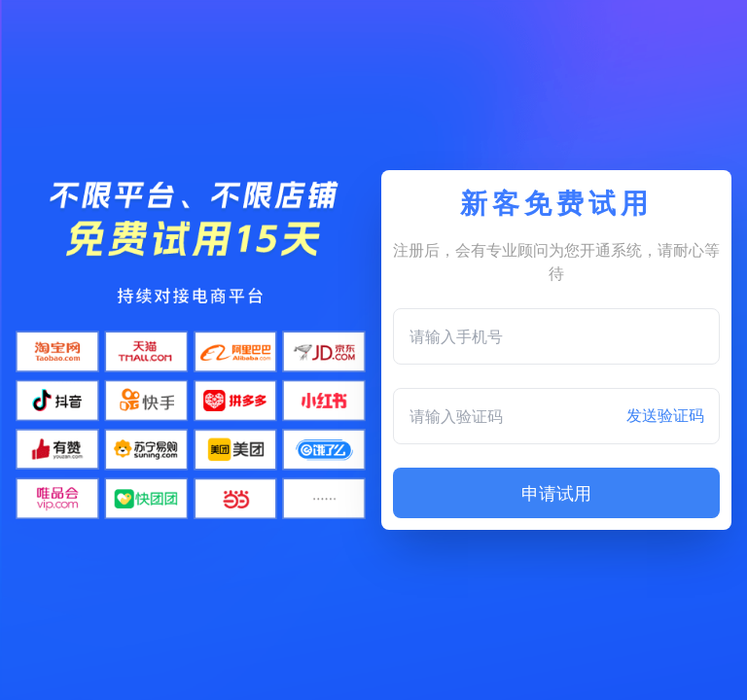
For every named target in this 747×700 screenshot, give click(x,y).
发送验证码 (665, 415)
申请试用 (556, 493)
